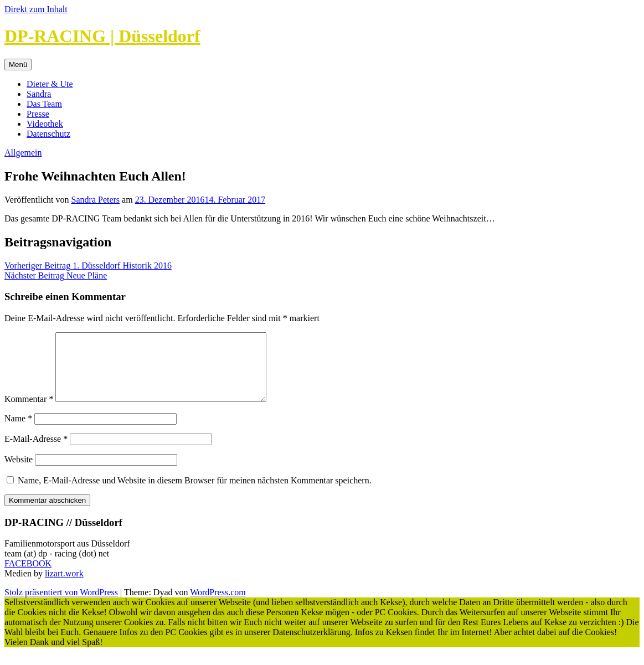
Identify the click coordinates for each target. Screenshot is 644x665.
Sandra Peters (96, 200)
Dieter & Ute (50, 84)
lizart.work (64, 587)
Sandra (39, 94)
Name (18, 432)
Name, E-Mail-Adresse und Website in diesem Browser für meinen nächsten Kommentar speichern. (195, 494)
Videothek (45, 124)
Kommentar (29, 412)
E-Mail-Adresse (36, 452)
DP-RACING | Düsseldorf (102, 36)
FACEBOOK (28, 577)
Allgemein (23, 153)
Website (19, 473)
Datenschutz (48, 134)
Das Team (44, 104)
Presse (38, 114)
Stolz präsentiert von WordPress (61, 605)
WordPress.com (218, 605)
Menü (18, 65)
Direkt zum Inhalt (36, 9)
